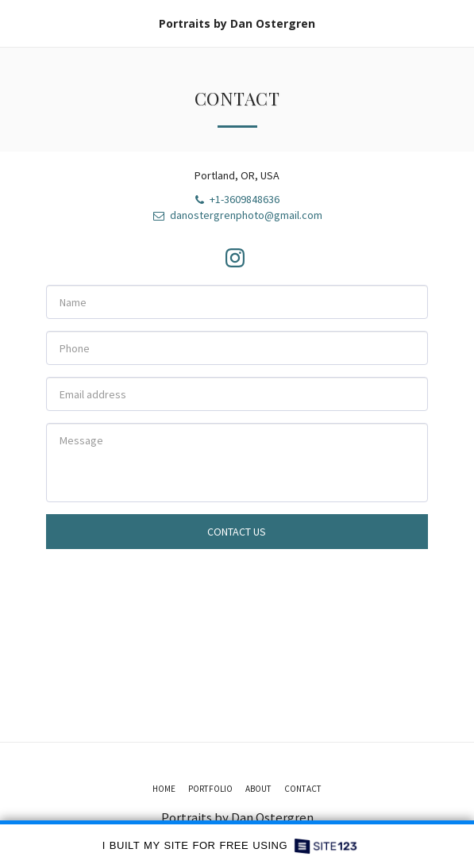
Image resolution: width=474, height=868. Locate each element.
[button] (17, 23)
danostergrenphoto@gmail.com (237, 215)
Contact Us (237, 532)
